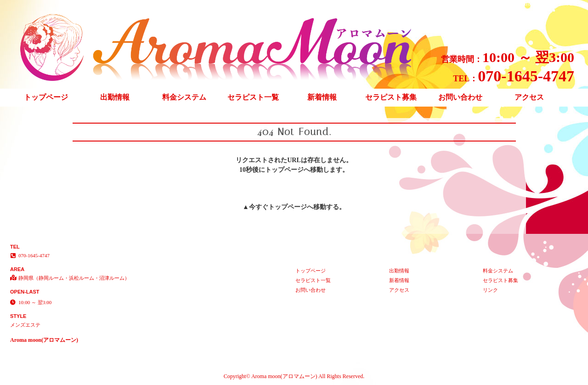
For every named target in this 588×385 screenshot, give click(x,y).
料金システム (184, 97)
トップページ (46, 97)
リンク (490, 290)
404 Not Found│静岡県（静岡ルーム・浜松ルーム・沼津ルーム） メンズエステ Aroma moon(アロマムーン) (458, 4)
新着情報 (322, 97)
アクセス (529, 97)
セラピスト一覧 (253, 97)
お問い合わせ (460, 97)
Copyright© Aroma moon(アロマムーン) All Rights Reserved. (294, 376)
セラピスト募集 (391, 97)
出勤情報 (115, 97)
